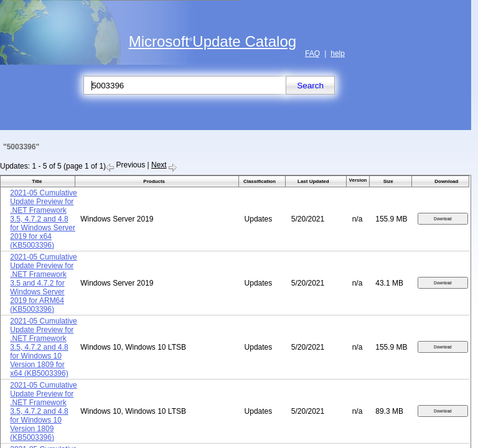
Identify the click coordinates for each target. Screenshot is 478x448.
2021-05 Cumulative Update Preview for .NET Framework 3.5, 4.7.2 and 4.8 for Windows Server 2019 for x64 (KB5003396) (43, 219)
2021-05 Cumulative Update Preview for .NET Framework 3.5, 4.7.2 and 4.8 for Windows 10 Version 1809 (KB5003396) (43, 411)
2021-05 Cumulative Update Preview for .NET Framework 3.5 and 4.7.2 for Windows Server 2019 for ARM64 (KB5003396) (43, 283)
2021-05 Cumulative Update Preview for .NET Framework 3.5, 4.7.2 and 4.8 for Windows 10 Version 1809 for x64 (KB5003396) (43, 347)
